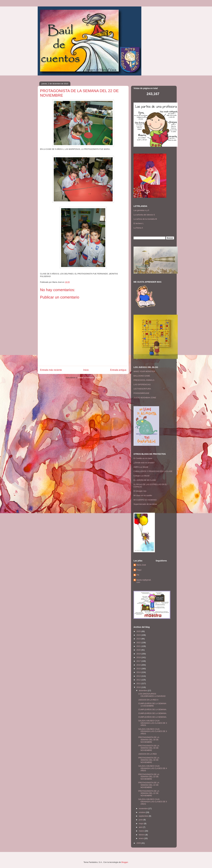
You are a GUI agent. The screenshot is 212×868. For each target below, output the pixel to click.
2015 (139, 669)
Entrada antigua (118, 370)
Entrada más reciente (51, 370)
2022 (139, 643)
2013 (139, 676)
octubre (142, 812)
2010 (139, 687)
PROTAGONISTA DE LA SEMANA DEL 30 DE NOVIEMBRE (149, 740)
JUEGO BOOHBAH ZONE (145, 398)
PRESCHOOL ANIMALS (144, 380)
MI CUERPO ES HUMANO (145, 500)
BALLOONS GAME (142, 376)
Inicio (86, 370)
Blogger (125, 862)
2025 (139, 631)
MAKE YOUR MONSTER (144, 371)
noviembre (144, 808)
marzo (142, 831)
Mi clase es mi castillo (143, 495)
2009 (139, 843)
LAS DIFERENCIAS (142, 384)
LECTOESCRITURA (142, 389)
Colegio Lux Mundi (141, 476)
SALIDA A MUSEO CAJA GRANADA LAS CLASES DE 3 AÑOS (153, 723)
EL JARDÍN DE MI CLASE (145, 480)
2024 (139, 635)
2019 (139, 654)
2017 (139, 661)
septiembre (144, 816)
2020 (139, 650)
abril (141, 827)
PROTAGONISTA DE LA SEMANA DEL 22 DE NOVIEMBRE (149, 777)
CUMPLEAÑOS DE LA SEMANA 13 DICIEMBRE (152, 705)
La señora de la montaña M (145, 219)
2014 (139, 672)
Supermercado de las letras (145, 504)
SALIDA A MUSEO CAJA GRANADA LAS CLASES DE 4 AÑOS (153, 768)
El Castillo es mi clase (143, 458)
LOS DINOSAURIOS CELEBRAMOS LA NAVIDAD (152, 695)
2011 (139, 683)
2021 (139, 646)
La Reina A (138, 228)
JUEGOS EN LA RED (147, 754)
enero (142, 838)
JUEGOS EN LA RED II (148, 700)
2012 (139, 680)
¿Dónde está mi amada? (144, 463)
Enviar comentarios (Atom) (89, 378)
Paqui (139, 570)
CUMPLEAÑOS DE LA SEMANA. (153, 709)
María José (141, 565)
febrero (142, 835)
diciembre (143, 691)
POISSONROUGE (141, 393)
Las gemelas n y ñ (141, 210)
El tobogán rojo (140, 491)
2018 (139, 657)
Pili (138, 575)
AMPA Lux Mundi (141, 467)
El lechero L (139, 223)
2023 (139, 639)
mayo (141, 823)
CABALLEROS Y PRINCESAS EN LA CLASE (153, 471)
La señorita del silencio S (144, 215)
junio (141, 820)
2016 (139, 665)
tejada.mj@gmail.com (144, 581)
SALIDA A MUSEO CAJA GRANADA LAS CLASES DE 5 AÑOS (153, 802)
